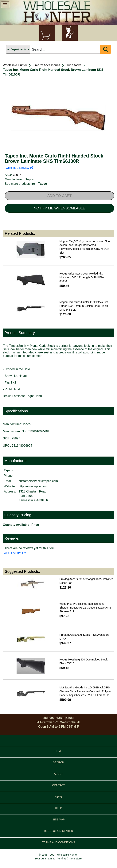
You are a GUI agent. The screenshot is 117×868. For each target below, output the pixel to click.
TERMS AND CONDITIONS (58, 842)
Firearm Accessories (46, 65)
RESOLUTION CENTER (58, 831)
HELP (58, 808)
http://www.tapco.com (33, 486)
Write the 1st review (19, 168)
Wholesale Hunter (15, 65)
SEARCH (58, 762)
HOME (59, 751)
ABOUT (58, 774)
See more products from (26, 184)
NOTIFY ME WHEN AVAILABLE (59, 208)
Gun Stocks (74, 65)
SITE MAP (58, 819)
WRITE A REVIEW (15, 553)
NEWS (59, 797)
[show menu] (5, 5)
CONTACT (58, 785)
